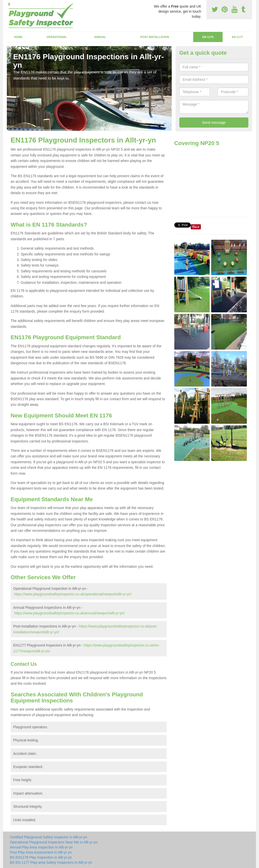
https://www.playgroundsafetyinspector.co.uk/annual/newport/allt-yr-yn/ (69, 613)
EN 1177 (238, 37)
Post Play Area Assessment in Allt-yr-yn (41, 852)
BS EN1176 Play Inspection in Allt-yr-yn (41, 857)
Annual (100, 37)
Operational (57, 37)
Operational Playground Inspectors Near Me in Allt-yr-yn (54, 842)
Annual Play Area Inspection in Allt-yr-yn (41, 847)
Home (18, 37)
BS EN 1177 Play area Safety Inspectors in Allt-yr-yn (51, 862)
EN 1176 (208, 37)
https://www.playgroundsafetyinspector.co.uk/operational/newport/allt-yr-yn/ (73, 594)
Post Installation (155, 37)
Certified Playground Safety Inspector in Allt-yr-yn (48, 837)
